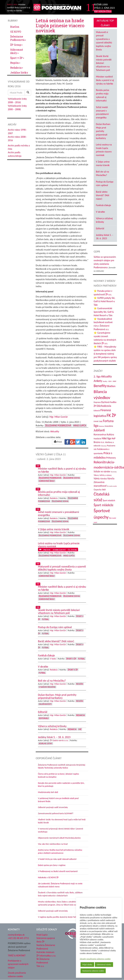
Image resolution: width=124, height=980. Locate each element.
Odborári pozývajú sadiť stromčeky (53, 807)
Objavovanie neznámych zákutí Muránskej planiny (59, 838)
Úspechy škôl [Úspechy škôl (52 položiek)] (100, 490)
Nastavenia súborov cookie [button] (93, 971)
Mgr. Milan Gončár (59, 417)
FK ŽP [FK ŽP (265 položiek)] (111, 415)
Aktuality (55, 431)
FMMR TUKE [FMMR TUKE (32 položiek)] (98, 421)
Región (15, 63)
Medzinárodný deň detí (48, 792)
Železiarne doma (72, 478)
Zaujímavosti (45, 704)
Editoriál (100, 228)
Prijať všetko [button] (87, 964)
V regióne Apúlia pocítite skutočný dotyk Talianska (59, 917)
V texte (53, 659)
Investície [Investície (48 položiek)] (109, 426)
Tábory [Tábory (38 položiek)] (96, 475)
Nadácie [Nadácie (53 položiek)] (97, 439)
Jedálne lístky (19, 72)
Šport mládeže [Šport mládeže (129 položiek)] (103, 505)
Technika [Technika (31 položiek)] (114, 472)
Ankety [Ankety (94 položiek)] (98, 381)
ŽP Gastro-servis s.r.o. (59, 740)
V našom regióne (47, 687)
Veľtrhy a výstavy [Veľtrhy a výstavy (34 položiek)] (105, 475)
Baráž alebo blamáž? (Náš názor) (103, 195)
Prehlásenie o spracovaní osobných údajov (18, 964)
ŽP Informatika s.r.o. (46, 956)
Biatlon (15, 27)
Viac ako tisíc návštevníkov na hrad (53, 844)
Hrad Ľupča (80, 425)
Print (58, 442)
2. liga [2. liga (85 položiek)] (97, 376)
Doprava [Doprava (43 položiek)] (97, 402)
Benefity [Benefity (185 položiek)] (100, 386)
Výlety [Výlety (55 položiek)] (97, 478)
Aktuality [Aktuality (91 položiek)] (106, 376)
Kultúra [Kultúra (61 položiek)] (110, 434)
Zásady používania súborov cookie (95, 959)
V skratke (100, 212)
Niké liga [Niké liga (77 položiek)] (106, 438)
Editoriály (44, 718)
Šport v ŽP (17, 58)
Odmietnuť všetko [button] (104, 964)
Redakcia (17, 68)
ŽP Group (16, 45)
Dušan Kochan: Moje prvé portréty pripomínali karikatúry (103, 131)
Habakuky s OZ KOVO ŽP (48, 877)
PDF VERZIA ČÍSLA (103, 11)
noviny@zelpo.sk (16, 935)
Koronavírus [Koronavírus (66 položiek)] (100, 434)
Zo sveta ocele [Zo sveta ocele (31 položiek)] (112, 486)
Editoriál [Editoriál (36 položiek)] (97, 410)
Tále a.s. (40, 966)
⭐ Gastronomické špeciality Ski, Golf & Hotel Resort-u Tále (104, 312)
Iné (80, 729)
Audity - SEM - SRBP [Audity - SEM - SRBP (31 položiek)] (109, 381)
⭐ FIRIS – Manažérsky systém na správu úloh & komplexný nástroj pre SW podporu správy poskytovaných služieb (105, 354)
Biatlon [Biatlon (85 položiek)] (111, 386)
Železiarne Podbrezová (18, 38)
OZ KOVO (16, 32)
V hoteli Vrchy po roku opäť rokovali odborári (57, 859)
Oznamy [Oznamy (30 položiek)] (104, 446)
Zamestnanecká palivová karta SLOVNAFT (56, 813)
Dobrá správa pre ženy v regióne (52, 865)
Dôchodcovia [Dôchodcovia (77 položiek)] (104, 406)
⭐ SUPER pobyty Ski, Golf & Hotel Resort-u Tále (104, 301)
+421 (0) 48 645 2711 (18, 938)
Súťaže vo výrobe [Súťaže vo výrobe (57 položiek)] (102, 471)
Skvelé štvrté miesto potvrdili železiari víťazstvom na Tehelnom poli (104, 63)
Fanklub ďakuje (103, 205)
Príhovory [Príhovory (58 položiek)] (111, 458)
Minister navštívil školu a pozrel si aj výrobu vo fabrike (105, 80)
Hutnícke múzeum (45, 952)
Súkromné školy (17, 51)
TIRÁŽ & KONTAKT (17, 955)
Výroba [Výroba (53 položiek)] (103, 479)
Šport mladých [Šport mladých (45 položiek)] (109, 500)
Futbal (45, 619)
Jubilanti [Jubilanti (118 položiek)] (99, 430)
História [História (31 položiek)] (102, 426)
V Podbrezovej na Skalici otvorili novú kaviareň (58, 871)
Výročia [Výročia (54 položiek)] (111, 478)
